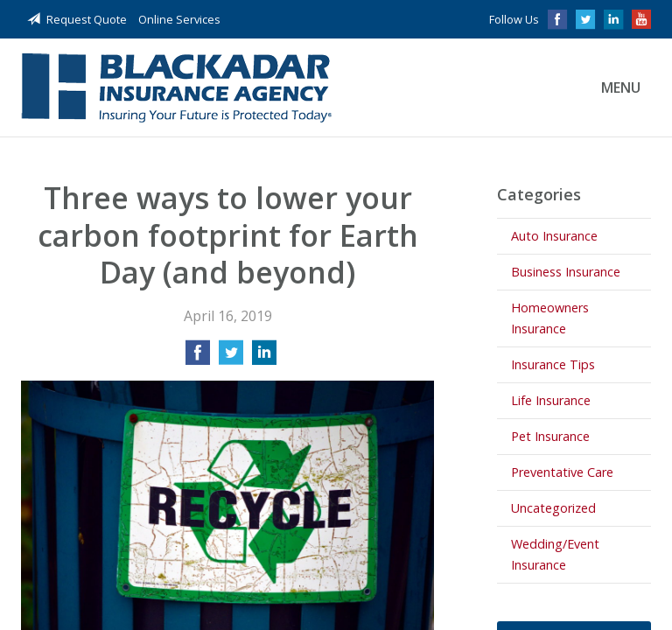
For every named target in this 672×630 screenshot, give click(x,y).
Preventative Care (562, 472)
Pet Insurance (550, 436)
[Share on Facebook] (198, 358)
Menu (621, 87)
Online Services (179, 19)
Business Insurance (566, 272)
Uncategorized (553, 508)
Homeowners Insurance (550, 318)
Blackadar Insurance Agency (176, 88)
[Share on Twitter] (231, 358)
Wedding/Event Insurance (555, 554)
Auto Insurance (554, 236)
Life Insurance (551, 400)
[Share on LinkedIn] (264, 358)
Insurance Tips (553, 364)
